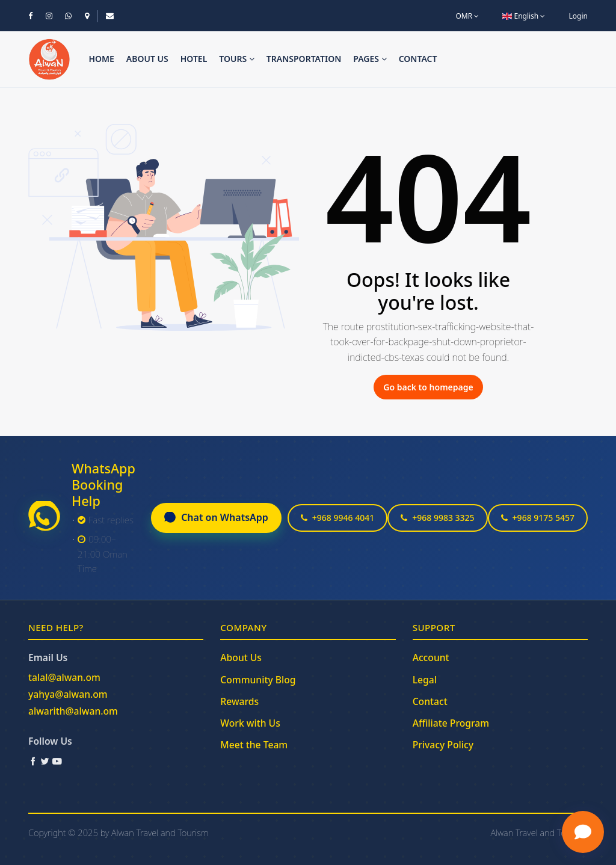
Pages (370, 59)
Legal (425, 680)
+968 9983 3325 (437, 518)
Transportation (304, 59)
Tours (237, 59)
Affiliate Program (451, 723)
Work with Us (250, 723)
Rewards (239, 701)
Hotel (194, 59)
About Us (241, 657)
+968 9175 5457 (538, 518)
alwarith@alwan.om (73, 711)
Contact (418, 59)
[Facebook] (33, 761)
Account (431, 657)
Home (101, 59)
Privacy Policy (443, 745)
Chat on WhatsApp (216, 517)
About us (147, 59)
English (524, 16)
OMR (467, 16)
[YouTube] (57, 761)
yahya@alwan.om (68, 694)
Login (578, 16)
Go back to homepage (428, 387)
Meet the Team (254, 745)
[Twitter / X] (45, 761)
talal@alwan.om (64, 677)
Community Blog (258, 680)
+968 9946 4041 (337, 518)
